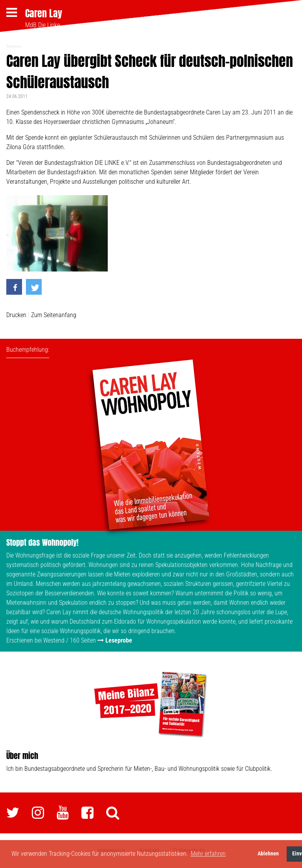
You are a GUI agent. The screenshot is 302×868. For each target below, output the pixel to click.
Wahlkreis (14, 46)
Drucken (16, 315)
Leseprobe (119, 640)
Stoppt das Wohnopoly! (42, 542)
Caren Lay (44, 13)
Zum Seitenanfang (54, 315)
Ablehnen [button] (268, 854)
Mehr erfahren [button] (208, 854)
